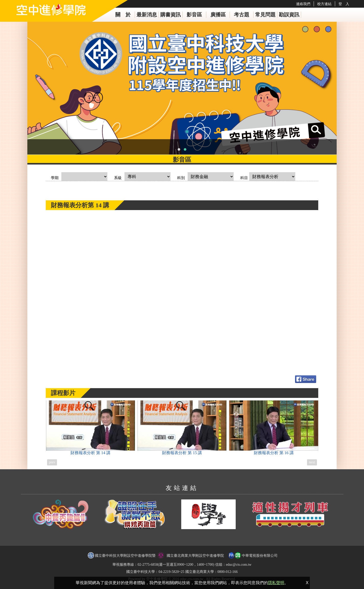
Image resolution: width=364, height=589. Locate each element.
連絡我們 (303, 4)
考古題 (242, 15)
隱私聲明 (276, 583)
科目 (244, 178)
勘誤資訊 (289, 15)
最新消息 (147, 15)
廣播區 (218, 15)
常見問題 (265, 15)
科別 (181, 178)
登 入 (344, 4)
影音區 (194, 15)
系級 (118, 178)
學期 (55, 178)
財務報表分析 (90, 428)
